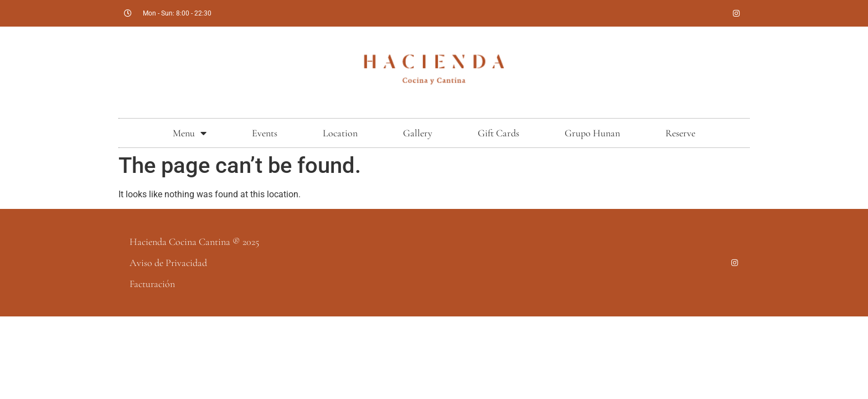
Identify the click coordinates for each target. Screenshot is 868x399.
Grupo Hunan (592, 133)
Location (340, 133)
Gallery (418, 133)
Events (265, 133)
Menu (190, 133)
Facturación (152, 284)
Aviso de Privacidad (168, 263)
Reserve (680, 133)
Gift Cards (498, 133)
